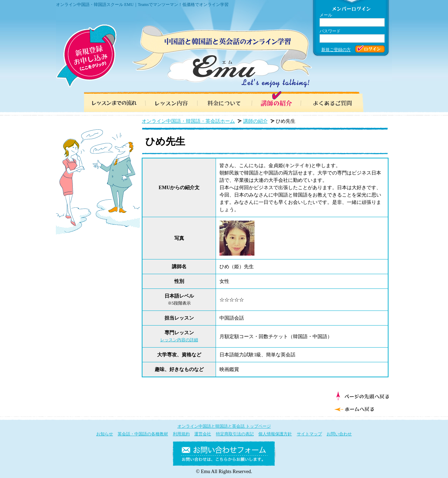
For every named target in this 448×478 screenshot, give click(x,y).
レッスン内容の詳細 (179, 340)
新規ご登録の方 (336, 50)
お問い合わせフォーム (224, 455)
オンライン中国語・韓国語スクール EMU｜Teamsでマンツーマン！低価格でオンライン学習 (142, 5)
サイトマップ (309, 434)
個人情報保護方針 (275, 434)
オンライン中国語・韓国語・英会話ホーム (188, 121)
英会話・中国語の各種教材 (143, 434)
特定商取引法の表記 (235, 434)
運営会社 (203, 434)
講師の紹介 (280, 101)
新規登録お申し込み (86, 56)
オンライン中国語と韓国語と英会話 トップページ (224, 426)
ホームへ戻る (361, 408)
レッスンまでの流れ (112, 101)
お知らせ (105, 434)
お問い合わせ (339, 434)
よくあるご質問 (336, 101)
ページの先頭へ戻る (362, 396)
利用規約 (181, 434)
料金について (224, 101)
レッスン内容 (168, 101)
